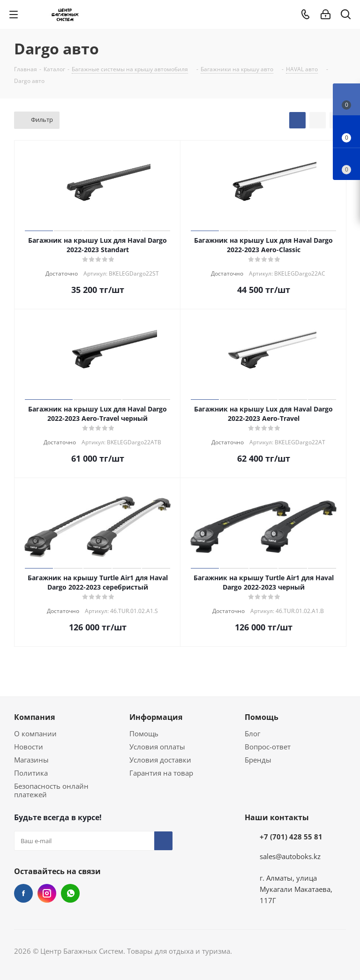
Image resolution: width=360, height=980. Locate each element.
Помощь (144, 733)
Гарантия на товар (161, 773)
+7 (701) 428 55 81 (291, 837)
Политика (31, 773)
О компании (35, 733)
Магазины (31, 760)
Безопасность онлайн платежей (51, 790)
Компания (34, 717)
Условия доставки (160, 760)
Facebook (23, 893)
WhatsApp (70, 893)
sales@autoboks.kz (290, 856)
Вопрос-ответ (268, 747)
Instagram (47, 893)
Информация (156, 717)
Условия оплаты (157, 747)
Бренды (258, 760)
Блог (252, 733)
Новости (29, 747)
